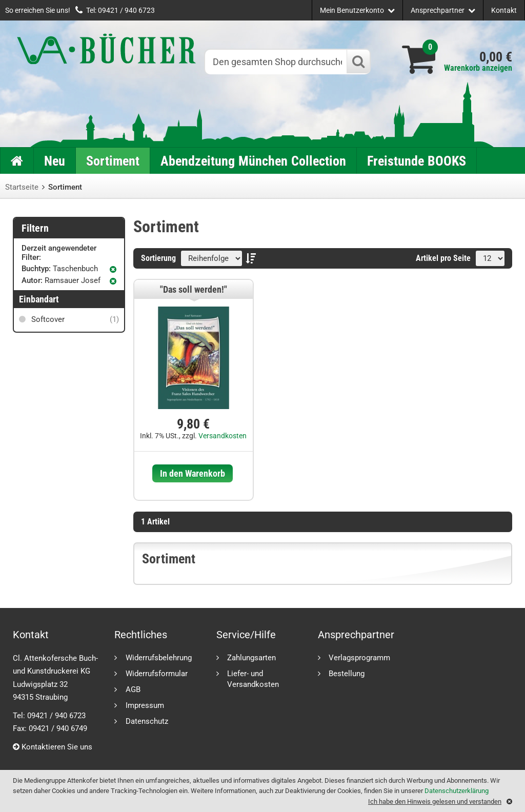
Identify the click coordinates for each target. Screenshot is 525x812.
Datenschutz (147, 721)
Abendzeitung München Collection (253, 161)
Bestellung (347, 673)
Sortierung (158, 258)
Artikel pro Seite (443, 258)
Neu (55, 161)
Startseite (22, 187)
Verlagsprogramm (359, 657)
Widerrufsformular (157, 673)
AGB (133, 689)
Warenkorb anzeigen (478, 68)
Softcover (74, 319)
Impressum (145, 705)
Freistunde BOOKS (417, 161)
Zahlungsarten (251, 657)
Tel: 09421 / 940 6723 (120, 10)
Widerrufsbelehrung (159, 657)
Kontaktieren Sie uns (53, 747)
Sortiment (113, 161)
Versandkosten (223, 436)
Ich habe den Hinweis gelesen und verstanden (435, 801)
